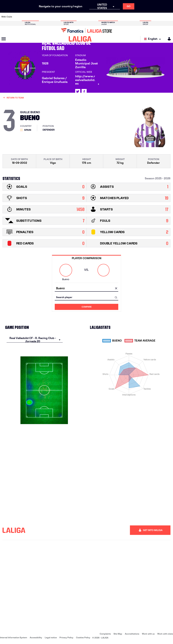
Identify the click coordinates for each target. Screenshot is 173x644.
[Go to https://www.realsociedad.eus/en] (145, 17)
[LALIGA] (80, 39)
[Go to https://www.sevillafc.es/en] (153, 17)
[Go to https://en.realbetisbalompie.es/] (121, 17)
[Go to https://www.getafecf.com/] (65, 17)
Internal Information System (14, 637)
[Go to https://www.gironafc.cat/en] (73, 17)
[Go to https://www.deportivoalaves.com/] (41, 17)
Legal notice (51, 637)
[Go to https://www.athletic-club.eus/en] (17, 17)
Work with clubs (165, 634)
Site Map (118, 634)
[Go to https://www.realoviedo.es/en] (137, 17)
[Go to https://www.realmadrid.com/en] (129, 17)
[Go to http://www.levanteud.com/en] (81, 17)
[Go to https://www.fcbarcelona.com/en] (57, 17)
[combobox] (86, 289)
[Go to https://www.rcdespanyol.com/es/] (105, 17)
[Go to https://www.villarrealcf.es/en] (169, 17)
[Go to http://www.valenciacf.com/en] (161, 17)
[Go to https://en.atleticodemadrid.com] (26, 17)
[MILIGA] (168, 39)
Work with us (148, 634)
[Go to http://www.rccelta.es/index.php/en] (97, 17)
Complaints (105, 634)
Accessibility (36, 637)
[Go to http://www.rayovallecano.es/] (89, 17)
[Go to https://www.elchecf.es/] (49, 17)
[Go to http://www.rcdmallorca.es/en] (113, 17)
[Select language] (153, 39)
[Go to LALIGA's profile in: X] (78, 92)
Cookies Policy (83, 637)
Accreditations (132, 634)
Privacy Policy (66, 637)
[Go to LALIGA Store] (86, 30)
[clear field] (116, 289)
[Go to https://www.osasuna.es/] (33, 17)
